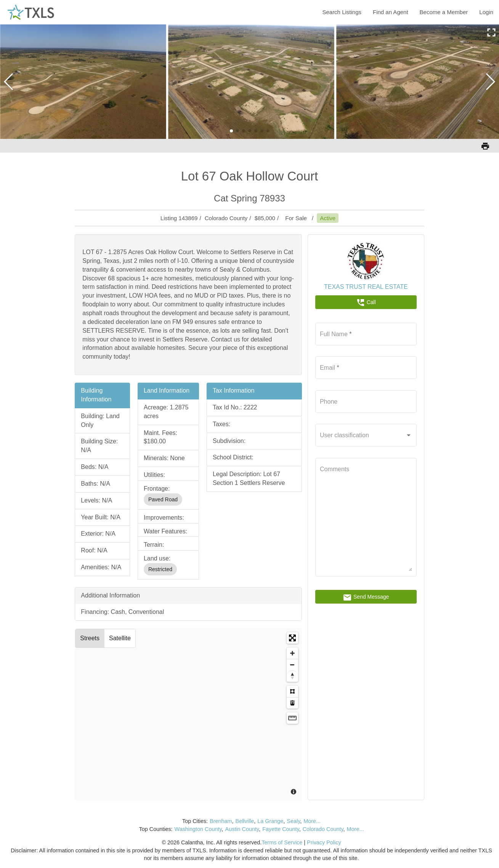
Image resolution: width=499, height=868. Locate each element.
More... (312, 821)
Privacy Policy (324, 842)
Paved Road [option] (163, 499)
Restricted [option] (160, 569)
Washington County (198, 829)
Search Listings (342, 12)
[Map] (188, 714)
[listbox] (168, 499)
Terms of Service (282, 842)
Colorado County (323, 829)
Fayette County (281, 829)
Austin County (242, 829)
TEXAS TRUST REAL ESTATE (366, 287)
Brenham (221, 821)
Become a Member (444, 12)
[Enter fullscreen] (292, 638)
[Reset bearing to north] (292, 676)
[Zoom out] (292, 665)
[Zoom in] (292, 653)
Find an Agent (391, 12)
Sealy (293, 821)
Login (486, 12)
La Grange (270, 821)
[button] (231, 131)
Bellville (245, 821)
